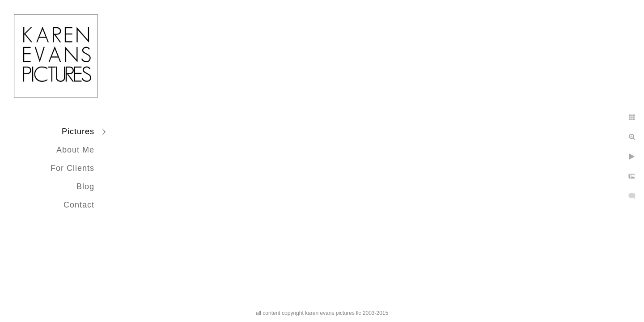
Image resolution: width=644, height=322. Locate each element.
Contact (79, 205)
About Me (75, 150)
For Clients (72, 168)
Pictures (78, 131)
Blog (85, 186)
